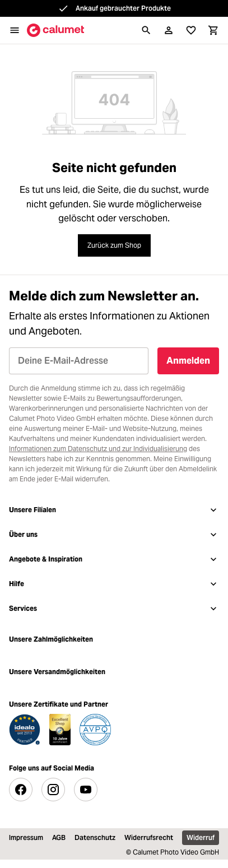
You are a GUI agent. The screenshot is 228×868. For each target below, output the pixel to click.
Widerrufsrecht (149, 837)
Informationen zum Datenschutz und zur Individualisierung (98, 449)
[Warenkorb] (213, 30)
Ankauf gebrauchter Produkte (123, 8)
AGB (59, 837)
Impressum (26, 837)
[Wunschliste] (191, 30)
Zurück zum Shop (114, 245)
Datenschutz (95, 837)
